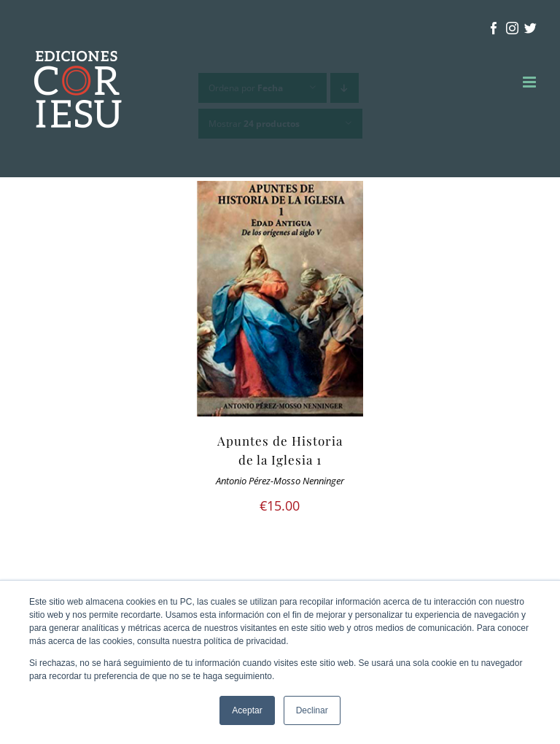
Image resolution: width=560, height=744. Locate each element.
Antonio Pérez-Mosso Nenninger (280, 481)
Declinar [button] (312, 710)
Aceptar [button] (247, 710)
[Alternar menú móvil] (530, 82)
